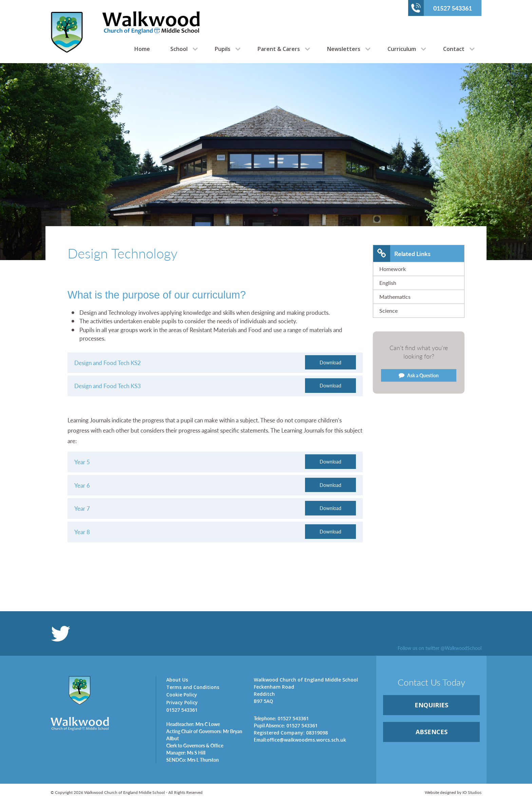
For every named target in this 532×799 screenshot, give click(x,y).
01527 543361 (442, 8)
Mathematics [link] (395, 297)
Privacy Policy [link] (182, 702)
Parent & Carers (279, 49)
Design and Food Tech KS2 (108, 363)
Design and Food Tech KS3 (108, 386)
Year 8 (82, 532)
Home (142, 49)
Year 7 (82, 508)
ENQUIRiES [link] (431, 705)
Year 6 (82, 485)
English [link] (388, 283)
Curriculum (402, 49)
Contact (454, 49)
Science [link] (388, 311)
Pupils (223, 49)
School (179, 49)
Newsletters (344, 49)
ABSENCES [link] (432, 732)
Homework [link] (393, 269)
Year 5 (82, 462)
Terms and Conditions (193, 687)
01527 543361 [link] (281, 718)
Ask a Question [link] (419, 375)
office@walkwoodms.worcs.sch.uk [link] (300, 740)
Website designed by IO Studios (453, 792)
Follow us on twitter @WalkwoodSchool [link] (440, 648)
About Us (177, 680)
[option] (266, 162)
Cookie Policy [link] (182, 695)
